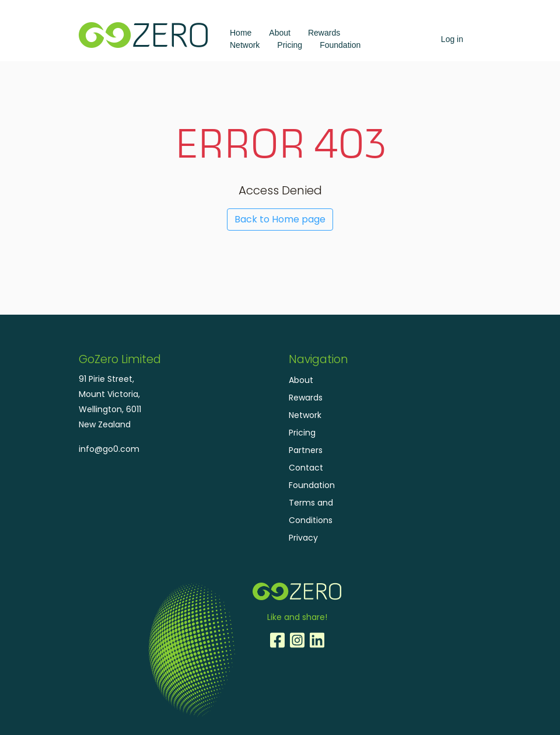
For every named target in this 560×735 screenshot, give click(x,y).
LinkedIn (317, 640)
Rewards (324, 33)
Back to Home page (280, 219)
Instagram (297, 640)
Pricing (290, 45)
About (280, 33)
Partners (306, 450)
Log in (452, 39)
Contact (306, 468)
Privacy (303, 538)
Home (241, 33)
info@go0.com (109, 449)
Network (245, 45)
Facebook (277, 640)
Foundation (340, 45)
